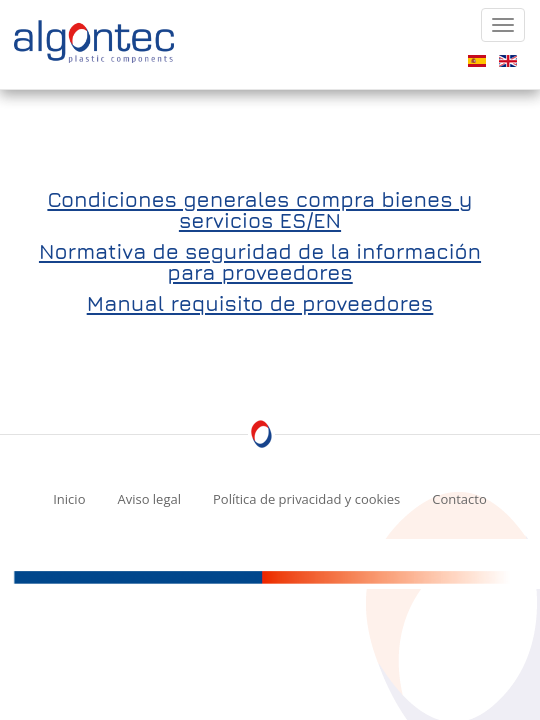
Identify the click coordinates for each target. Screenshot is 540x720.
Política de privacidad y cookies (306, 499)
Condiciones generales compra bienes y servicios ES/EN (259, 210)
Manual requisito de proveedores (260, 303)
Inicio (69, 499)
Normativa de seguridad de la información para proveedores (260, 262)
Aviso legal (149, 499)
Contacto (459, 499)
